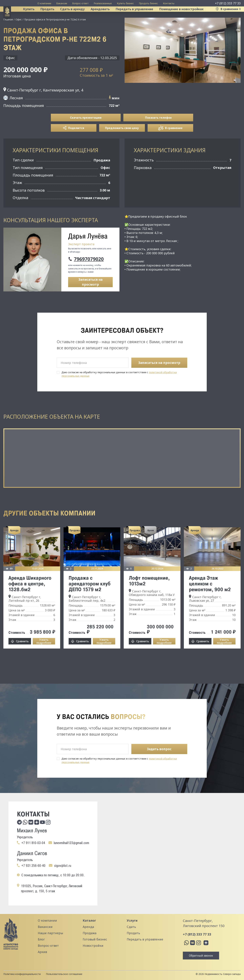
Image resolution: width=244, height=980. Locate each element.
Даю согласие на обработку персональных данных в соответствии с (119, 388)
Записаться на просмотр (90, 296)
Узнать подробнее (44, 655)
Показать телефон (158, 131)
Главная (8, 33)
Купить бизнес (125, 3)
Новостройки (93, 946)
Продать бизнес (148, 3)
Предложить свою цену (122, 142)
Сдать (131, 927)
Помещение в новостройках (186, 16)
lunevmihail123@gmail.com (71, 843)
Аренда (88, 927)
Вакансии (62, 3)
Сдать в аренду (77, 16)
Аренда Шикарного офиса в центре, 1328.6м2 (30, 597)
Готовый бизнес (95, 939)
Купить (33, 16)
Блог (41, 939)
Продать (52, 16)
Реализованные (103, 3)
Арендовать (105, 16)
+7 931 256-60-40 (33, 866)
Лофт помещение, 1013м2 (149, 594)
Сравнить (22, 655)
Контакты (169, 3)
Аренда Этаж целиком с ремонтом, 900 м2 (210, 597)
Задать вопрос (159, 749)
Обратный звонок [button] (201, 956)
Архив (42, 952)
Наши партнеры (50, 933)
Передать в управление (139, 16)
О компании (44, 3)
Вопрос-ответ (80, 3)
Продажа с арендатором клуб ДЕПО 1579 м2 (90, 597)
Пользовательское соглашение (64, 974)
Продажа (90, 933)
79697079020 (89, 273)
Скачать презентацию (86, 131)
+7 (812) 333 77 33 (228, 3)
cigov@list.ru (63, 866)
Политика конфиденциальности (22, 974)
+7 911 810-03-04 (33, 843)
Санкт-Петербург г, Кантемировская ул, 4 (43, 104)
